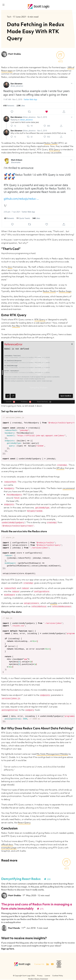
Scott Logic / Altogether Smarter (39, 6)
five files (16, 326)
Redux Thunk (49, 291)
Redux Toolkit (51, 143)
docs (10, 267)
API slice (60, 468)
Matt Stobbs (15, 54)
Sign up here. (8, 949)
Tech (9, 17)
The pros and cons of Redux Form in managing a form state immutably (37, 906)
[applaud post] (60, 55)
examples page (9, 848)
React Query (24, 823)
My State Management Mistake (52, 754)
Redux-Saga (65, 291)
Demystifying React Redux (21, 879)
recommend (69, 488)
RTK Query (54, 149)
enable (54, 603)
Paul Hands (14, 928)
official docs (7, 845)
